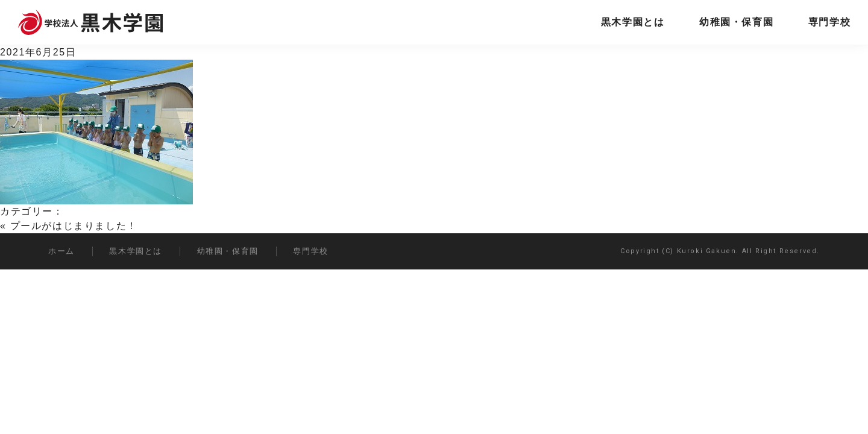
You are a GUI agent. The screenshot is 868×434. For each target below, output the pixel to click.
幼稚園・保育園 (736, 22)
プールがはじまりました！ (74, 226)
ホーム (61, 251)
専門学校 (829, 22)
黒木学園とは (633, 22)
